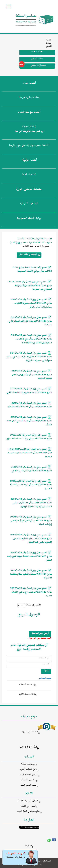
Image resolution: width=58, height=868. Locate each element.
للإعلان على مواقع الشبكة (28, 801)
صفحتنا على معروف (29, 732)
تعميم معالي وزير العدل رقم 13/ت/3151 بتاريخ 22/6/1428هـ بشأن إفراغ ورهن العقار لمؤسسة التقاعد (32, 375)
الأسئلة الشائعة (28, 748)
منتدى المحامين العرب (28, 775)
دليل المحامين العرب (28, 770)
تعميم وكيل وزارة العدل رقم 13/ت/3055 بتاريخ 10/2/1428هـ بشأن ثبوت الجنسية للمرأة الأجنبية (31, 485)
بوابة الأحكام (29, 219)
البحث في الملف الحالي (28, 255)
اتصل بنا (28, 846)
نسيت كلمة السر (45, 679)
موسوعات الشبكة (28, 764)
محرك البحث (37, 52)
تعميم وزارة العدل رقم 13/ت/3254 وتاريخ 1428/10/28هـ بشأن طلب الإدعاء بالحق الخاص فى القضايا (30, 453)
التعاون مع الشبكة (28, 806)
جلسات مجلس (29, 190)
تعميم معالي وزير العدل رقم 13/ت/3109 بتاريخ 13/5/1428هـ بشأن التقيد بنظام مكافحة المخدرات (31, 575)
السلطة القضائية (36, 243)
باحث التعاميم (37, 59)
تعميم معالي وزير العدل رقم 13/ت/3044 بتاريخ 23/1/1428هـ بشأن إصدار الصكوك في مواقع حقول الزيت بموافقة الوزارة (29, 357)
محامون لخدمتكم (28, 780)
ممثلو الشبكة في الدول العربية (28, 812)
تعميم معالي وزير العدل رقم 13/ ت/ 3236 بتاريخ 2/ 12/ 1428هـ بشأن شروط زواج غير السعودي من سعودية (30, 286)
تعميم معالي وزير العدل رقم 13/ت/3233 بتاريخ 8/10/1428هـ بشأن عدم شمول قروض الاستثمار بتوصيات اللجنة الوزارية (31, 503)
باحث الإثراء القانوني (33, 66)
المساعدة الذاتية (26, 695)
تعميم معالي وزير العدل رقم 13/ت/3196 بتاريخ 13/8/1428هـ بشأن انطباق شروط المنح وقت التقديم (30, 557)
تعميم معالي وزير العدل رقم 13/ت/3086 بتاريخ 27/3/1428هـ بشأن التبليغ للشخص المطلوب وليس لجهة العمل (31, 539)
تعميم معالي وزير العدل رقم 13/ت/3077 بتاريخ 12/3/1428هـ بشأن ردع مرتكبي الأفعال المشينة (31, 593)
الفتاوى (29, 204)
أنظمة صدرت (29, 146)
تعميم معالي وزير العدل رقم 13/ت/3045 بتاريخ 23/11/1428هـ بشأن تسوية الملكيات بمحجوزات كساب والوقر (31, 304)
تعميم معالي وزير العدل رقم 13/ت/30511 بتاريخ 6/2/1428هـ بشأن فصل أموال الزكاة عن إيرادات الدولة (31, 521)
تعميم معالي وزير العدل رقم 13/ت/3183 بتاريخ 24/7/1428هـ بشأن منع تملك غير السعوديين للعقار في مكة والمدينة (31, 339)
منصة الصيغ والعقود (28, 786)
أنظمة (29, 84)
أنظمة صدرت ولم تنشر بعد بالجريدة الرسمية (29, 129)
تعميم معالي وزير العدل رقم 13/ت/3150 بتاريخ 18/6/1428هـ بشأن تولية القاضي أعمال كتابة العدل (29, 421)
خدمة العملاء (26, 685)
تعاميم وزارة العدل (18, 243)
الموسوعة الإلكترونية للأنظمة (39, 239)
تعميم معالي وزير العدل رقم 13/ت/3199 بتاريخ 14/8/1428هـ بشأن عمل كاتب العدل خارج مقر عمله (30, 322)
